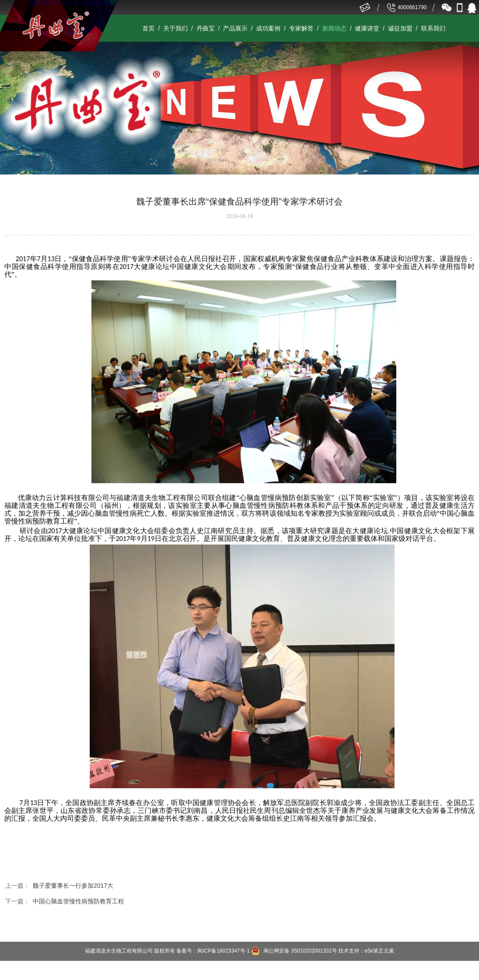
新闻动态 (334, 28)
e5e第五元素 (379, 951)
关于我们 (175, 28)
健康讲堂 (367, 28)
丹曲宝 (206, 28)
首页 (148, 28)
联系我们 (433, 28)
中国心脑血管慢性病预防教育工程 (78, 901)
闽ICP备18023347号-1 (223, 951)
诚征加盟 (400, 28)
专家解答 (301, 28)
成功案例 (268, 28)
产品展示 (235, 28)
